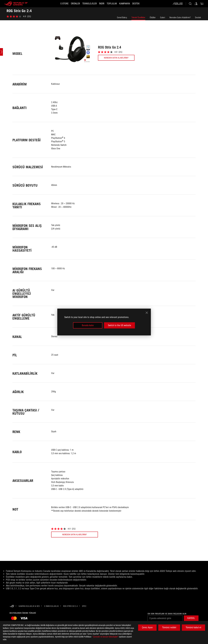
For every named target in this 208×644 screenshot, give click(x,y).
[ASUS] (178, 4)
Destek (198, 17)
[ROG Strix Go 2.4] (70, 606)
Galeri (163, 17)
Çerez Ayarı (147, 627)
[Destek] (141, 4)
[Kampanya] (128, 4)
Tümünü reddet (169, 627)
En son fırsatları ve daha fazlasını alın (167, 614)
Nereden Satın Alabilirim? (180, 17)
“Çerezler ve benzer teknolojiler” (105, 637)
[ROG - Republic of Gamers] (16, 4)
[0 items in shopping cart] (202, 4)
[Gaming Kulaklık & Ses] (29, 606)
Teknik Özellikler (138, 17)
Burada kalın (88, 325)
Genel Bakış (122, 17)
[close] (147, 313)
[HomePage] (12, 606)
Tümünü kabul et (193, 627)
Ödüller (153, 17)
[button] (72, 4)
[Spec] (84, 606)
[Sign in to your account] (196, 4)
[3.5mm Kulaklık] (51, 606)
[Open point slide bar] (1, 52)
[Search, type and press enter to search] (190, 4)
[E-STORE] (59, 4)
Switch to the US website (119, 325)
